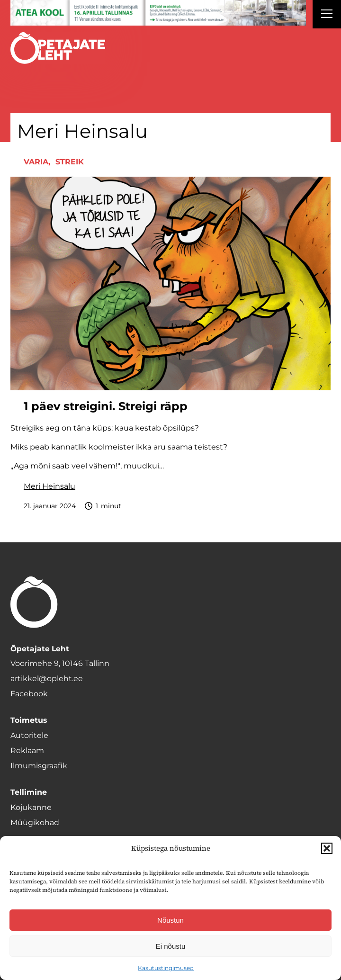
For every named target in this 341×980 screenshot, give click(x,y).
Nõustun (170, 920)
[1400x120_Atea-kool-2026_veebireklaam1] (158, 13)
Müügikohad (35, 823)
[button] (327, 848)
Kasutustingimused (166, 968)
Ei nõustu (171, 946)
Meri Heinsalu (49, 486)
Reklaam (27, 751)
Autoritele (29, 735)
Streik (70, 162)
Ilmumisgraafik (39, 766)
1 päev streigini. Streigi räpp (106, 406)
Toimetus (29, 720)
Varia (36, 162)
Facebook (29, 694)
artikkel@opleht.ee (47, 679)
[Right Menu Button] (327, 15)
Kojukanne (31, 807)
